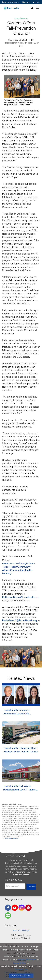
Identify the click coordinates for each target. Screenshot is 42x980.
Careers (26, 2)
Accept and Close (21, 976)
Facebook (9, 906)
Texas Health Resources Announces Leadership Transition (17, 712)
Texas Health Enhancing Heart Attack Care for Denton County (21, 750)
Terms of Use (19, 963)
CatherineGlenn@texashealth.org (21, 597)
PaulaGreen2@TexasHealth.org (19, 620)
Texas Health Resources (10, 2)
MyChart (37, 2)
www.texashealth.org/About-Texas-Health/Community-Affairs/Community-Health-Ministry (18, 568)
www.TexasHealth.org (12, 838)
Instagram (22, 906)
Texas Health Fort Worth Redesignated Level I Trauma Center (19, 788)
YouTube (15, 906)
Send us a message (21, 930)
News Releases (21, 19)
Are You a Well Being (8, 916)
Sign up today (14, 880)
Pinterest (29, 906)
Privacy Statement (27, 960)
